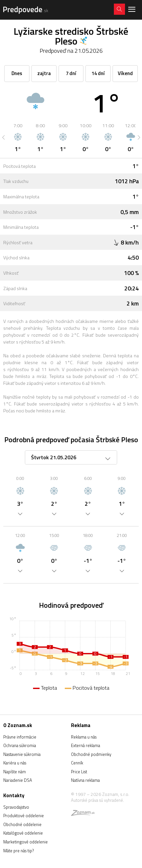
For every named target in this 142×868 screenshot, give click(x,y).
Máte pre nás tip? (18, 851)
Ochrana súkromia (20, 745)
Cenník (77, 763)
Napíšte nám (15, 772)
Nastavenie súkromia (22, 754)
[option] (18, 137)
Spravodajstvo (16, 807)
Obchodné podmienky (91, 754)
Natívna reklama (85, 780)
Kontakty (14, 795)
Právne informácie (20, 737)
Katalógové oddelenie (23, 833)
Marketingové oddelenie (26, 842)
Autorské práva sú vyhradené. (98, 800)
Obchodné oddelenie (22, 824)
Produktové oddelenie (24, 816)
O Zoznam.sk (18, 725)
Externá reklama (86, 745)
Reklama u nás (84, 737)
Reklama (81, 725)
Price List (79, 772)
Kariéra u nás (15, 763)
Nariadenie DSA (18, 780)
